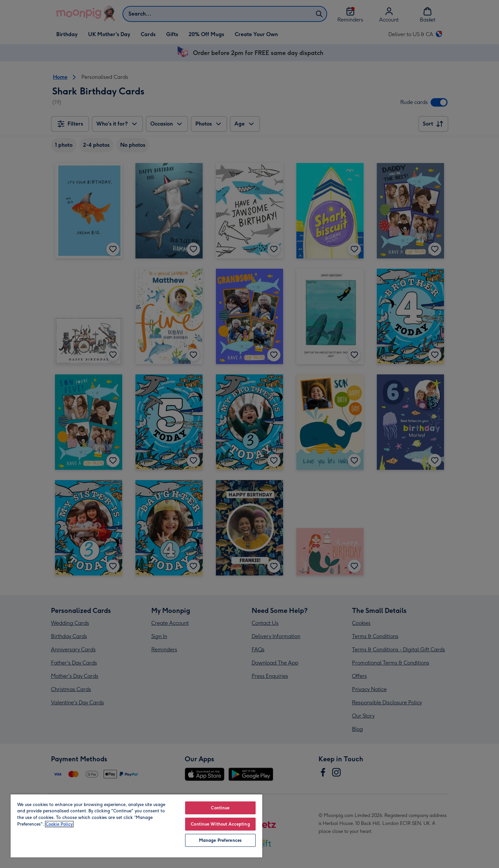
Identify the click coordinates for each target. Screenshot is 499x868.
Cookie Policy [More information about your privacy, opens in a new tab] (59, 824)
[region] (136, 826)
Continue (220, 808)
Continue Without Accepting (220, 824)
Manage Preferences (220, 840)
